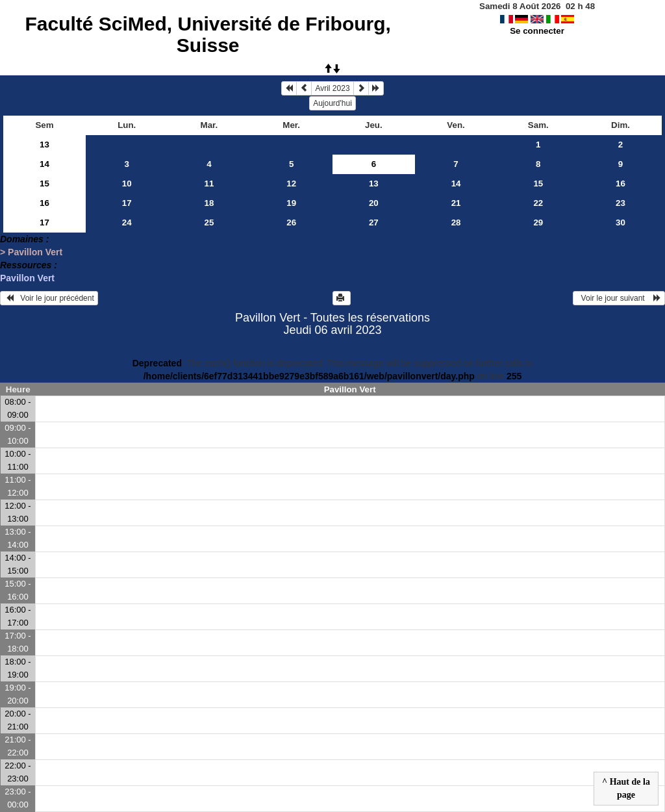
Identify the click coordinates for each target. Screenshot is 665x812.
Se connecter (537, 31)
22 (538, 203)
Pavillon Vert (27, 278)
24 (127, 222)
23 (621, 203)
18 (209, 203)
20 (374, 203)
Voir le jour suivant (619, 298)
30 (621, 222)
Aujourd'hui (332, 103)
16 (621, 184)
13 (44, 145)
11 (209, 184)
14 (44, 164)
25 (209, 222)
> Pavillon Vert (31, 252)
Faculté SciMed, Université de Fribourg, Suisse (207, 34)
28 (456, 222)
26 (291, 222)
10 (127, 184)
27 (374, 222)
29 (538, 222)
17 (127, 203)
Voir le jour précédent (49, 298)
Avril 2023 (332, 88)
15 (44, 184)
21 (456, 203)
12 (291, 184)
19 (291, 203)
